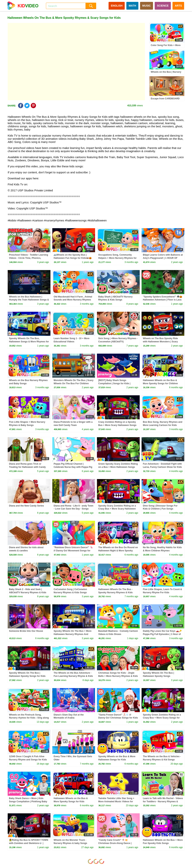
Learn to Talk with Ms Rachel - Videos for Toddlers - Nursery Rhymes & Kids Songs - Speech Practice (163, 802)
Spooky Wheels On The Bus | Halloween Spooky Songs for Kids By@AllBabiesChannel (27, 676)
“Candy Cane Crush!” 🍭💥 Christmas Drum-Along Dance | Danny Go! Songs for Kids (115, 843)
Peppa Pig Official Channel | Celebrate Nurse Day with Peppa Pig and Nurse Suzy (73, 467)
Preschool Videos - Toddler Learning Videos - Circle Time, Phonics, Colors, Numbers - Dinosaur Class (28, 258)
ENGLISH (117, 6)
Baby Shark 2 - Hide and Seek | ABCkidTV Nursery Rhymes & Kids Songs (28, 593)
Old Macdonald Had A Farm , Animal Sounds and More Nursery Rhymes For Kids (73, 300)
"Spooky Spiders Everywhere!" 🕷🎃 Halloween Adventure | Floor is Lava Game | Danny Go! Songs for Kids (163, 300)
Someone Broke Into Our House (26, 631)
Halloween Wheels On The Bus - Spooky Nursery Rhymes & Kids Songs (115, 593)
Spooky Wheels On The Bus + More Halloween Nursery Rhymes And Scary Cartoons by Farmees (73, 634)
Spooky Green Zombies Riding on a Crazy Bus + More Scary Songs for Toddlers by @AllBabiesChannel (162, 718)
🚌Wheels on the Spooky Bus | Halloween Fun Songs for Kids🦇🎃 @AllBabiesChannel (73, 258)
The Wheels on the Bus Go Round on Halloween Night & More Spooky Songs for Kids (118, 551)
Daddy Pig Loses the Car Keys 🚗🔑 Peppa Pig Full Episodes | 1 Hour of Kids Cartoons (162, 634)
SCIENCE (163, 6)
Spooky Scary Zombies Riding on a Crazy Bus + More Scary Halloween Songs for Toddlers (117, 509)
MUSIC (147, 6)
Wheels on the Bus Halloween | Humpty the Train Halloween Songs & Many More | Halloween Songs (29, 300)
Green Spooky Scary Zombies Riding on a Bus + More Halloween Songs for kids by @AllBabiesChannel (118, 467)
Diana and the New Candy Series (26, 506)
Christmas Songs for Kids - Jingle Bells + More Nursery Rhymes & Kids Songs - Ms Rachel (118, 676)
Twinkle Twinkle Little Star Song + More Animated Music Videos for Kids (116, 802)
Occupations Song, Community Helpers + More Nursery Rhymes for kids (117, 258)
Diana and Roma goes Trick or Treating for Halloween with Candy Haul (27, 467)
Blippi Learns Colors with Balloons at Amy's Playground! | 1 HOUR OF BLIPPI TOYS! (163, 258)
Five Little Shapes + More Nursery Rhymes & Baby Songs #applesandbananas (27, 425)
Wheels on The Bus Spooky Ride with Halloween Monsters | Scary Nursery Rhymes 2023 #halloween (161, 342)
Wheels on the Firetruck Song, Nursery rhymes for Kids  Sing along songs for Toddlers (29, 718)
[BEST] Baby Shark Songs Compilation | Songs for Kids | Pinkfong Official (114, 383)
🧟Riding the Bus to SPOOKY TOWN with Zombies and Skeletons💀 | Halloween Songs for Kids (29, 843)
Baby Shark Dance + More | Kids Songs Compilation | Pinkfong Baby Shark (28, 802)
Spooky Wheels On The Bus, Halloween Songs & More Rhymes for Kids (29, 342)
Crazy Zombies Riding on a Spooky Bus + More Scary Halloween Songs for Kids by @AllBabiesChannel (117, 425)
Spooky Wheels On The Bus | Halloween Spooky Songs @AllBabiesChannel (158, 676)
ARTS (178, 6)
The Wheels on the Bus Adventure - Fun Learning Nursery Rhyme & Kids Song (73, 676)
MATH (132, 6)
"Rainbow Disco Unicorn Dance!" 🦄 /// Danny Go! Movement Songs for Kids (73, 551)
